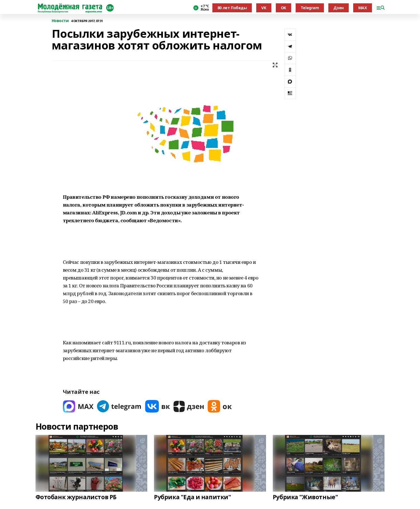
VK (264, 8)
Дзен (338, 8)
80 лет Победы (232, 8)
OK (283, 8)
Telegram (310, 8)
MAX (363, 8)
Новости (60, 21)
